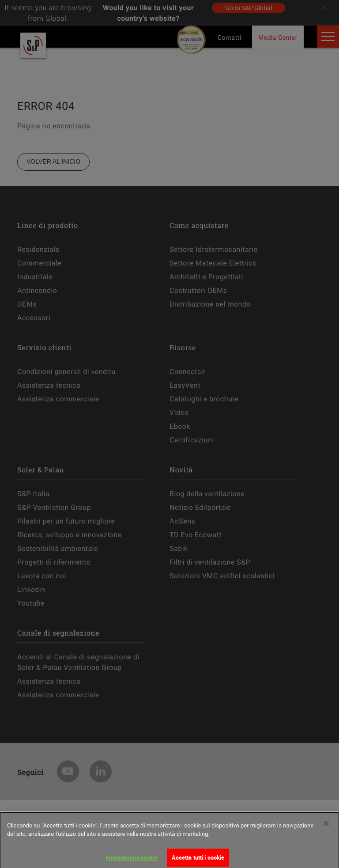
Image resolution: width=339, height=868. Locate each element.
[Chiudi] (326, 826)
